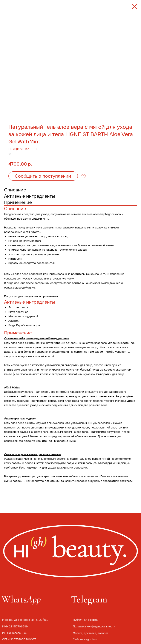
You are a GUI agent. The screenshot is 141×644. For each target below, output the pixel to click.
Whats (21, 599)
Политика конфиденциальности (94, 626)
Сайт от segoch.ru (85, 639)
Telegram (89, 599)
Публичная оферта (85, 620)
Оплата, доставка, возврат (91, 633)
